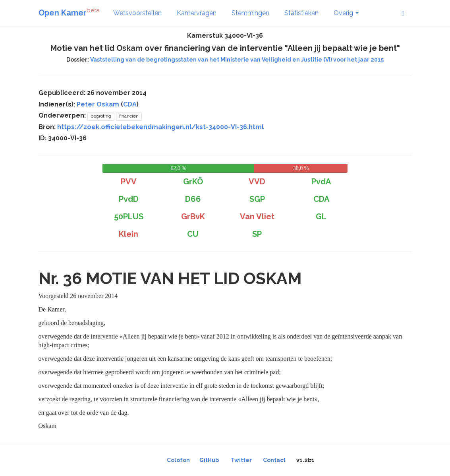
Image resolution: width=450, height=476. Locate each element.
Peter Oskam (98, 104)
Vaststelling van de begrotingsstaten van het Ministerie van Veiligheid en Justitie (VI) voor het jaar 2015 (237, 60)
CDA (130, 104)
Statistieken (301, 13)
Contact (274, 460)
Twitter (241, 460)
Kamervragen (197, 13)
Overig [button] (346, 13)
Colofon (178, 460)
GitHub (209, 460)
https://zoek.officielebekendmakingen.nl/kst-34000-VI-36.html (160, 127)
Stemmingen (250, 13)
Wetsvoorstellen (137, 13)
